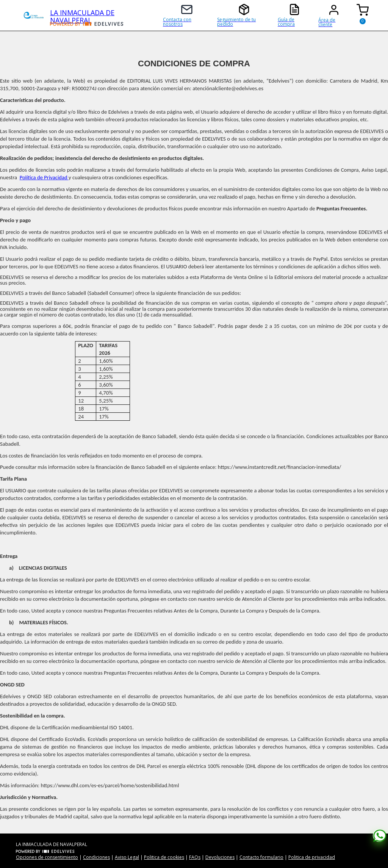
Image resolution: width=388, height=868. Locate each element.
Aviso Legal (127, 857)
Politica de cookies (164, 857)
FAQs (195, 857)
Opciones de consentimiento (47, 857)
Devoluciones (220, 857)
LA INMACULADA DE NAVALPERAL (82, 15)
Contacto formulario (261, 857)
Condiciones (96, 857)
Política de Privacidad (44, 177)
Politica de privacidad (312, 857)
